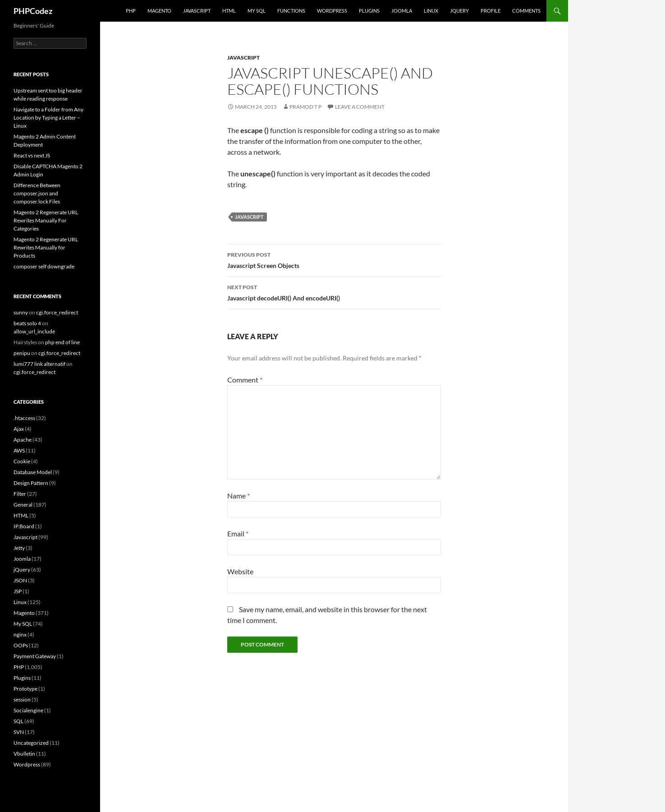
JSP (18, 591)
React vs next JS (32, 155)
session (22, 699)
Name (238, 496)
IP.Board (24, 526)
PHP (131, 11)
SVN (19, 732)
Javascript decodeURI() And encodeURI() (334, 292)
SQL (18, 721)
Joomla (402, 11)
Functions (291, 11)
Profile (491, 11)
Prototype (25, 689)
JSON (20, 580)
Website (240, 571)
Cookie (22, 461)
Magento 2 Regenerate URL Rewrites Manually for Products (46, 247)
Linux (431, 11)
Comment (245, 380)
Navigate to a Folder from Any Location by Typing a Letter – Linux (48, 118)
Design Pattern (31, 483)
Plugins (369, 11)
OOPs (21, 645)
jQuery (459, 11)
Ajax (19, 429)
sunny (21, 312)
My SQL (257, 11)
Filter (20, 494)
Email (238, 533)
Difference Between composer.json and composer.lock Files (37, 193)
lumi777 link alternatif (39, 364)
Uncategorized (31, 743)
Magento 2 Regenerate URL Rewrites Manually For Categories (46, 220)
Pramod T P (305, 107)
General (23, 505)
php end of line (62, 342)
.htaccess (24, 418)
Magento (159, 11)
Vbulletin (24, 754)
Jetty (19, 548)
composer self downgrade (44, 266)
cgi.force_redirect (57, 312)
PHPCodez (33, 11)
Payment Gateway (35, 656)
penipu (22, 353)
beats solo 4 (27, 323)
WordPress (332, 11)
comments (526, 11)
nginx (20, 634)
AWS (19, 450)
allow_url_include (34, 331)
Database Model (33, 472)
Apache (23, 440)
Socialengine (28, 710)
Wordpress (27, 764)
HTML (229, 11)
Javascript (197, 11)
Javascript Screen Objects (334, 259)
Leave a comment (360, 107)
